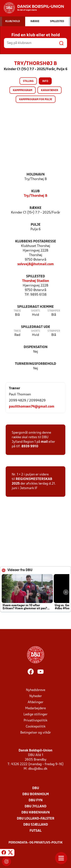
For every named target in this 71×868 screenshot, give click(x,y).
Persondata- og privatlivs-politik (36, 843)
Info (45, 81)
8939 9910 (30, 446)
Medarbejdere (35, 708)
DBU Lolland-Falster (36, 819)
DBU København (36, 813)
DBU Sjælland (36, 825)
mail (44, 442)
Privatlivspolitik (35, 721)
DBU (36, 788)
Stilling (28, 81)
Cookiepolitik (36, 727)
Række (35, 208)
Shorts (35, 311)
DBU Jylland (35, 807)
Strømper (54, 311)
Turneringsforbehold (35, 364)
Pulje (36, 225)
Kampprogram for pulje (36, 100)
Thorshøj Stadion (36, 281)
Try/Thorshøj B (36, 196)
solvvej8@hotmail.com (36, 264)
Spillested (35, 277)
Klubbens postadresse (36, 242)
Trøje (17, 311)
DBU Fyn (36, 800)
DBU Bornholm (36, 794)
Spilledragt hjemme (35, 307)
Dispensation (36, 347)
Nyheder (36, 696)
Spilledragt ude (36, 327)
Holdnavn (36, 175)
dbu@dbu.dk (38, 769)
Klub (35, 191)
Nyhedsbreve (36, 690)
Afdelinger (35, 702)
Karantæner (50, 90)
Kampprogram (23, 90)
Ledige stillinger (35, 714)
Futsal (35, 831)
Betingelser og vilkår (36, 733)
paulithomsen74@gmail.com (32, 407)
